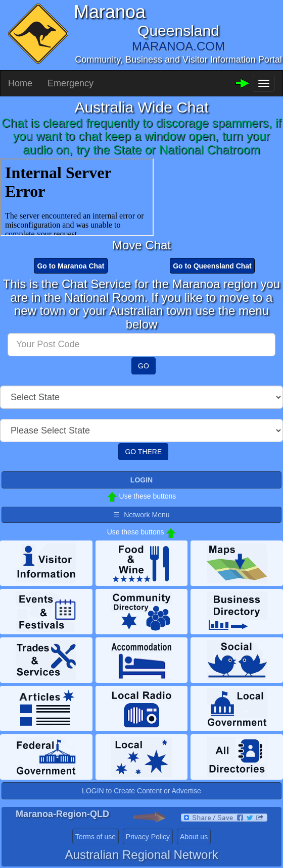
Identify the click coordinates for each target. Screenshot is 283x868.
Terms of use (96, 837)
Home (20, 83)
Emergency (70, 83)
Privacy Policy (148, 837)
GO (144, 366)
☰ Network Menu (141, 515)
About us (194, 837)
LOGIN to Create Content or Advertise (141, 791)
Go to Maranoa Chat (70, 266)
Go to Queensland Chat (212, 266)
